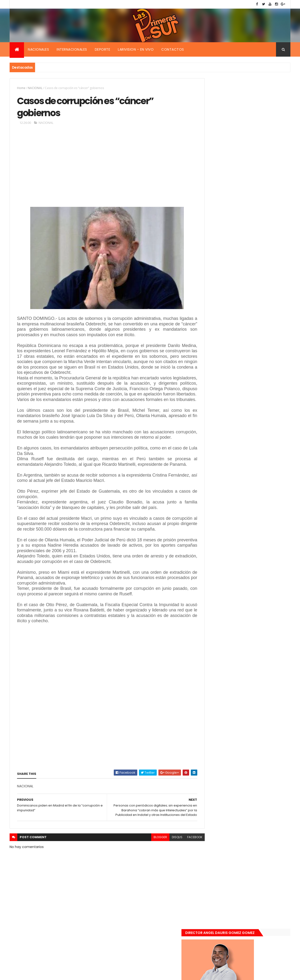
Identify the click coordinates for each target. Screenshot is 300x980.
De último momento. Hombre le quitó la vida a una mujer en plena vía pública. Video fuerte (257, 454)
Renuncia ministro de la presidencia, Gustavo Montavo (255, 479)
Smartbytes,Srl (46, 973)
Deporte (103, 49)
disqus (166, 866)
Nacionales (38, 49)
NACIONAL (35, 88)
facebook (184, 866)
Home (21, 88)
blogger (150, 866)
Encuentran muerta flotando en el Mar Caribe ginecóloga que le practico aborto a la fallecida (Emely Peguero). (256, 424)
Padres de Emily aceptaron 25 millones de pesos (256, 504)
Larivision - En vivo (136, 49)
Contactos (173, 49)
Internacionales (72, 49)
